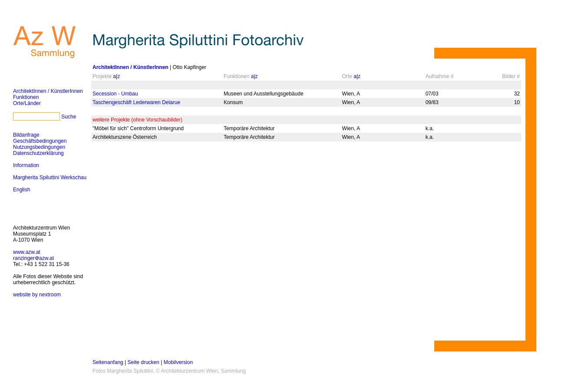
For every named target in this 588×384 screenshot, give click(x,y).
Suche (69, 117)
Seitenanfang (108, 362)
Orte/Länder (27, 103)
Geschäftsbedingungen (40, 141)
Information (26, 165)
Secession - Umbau (115, 94)
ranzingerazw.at (33, 258)
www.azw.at (27, 252)
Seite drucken (144, 362)
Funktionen (26, 97)
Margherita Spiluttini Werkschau (50, 177)
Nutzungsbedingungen (39, 147)
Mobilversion (178, 362)
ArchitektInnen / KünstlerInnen (48, 91)
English (21, 190)
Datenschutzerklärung (38, 153)
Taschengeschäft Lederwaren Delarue (136, 102)
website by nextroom (37, 295)
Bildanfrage (26, 135)
